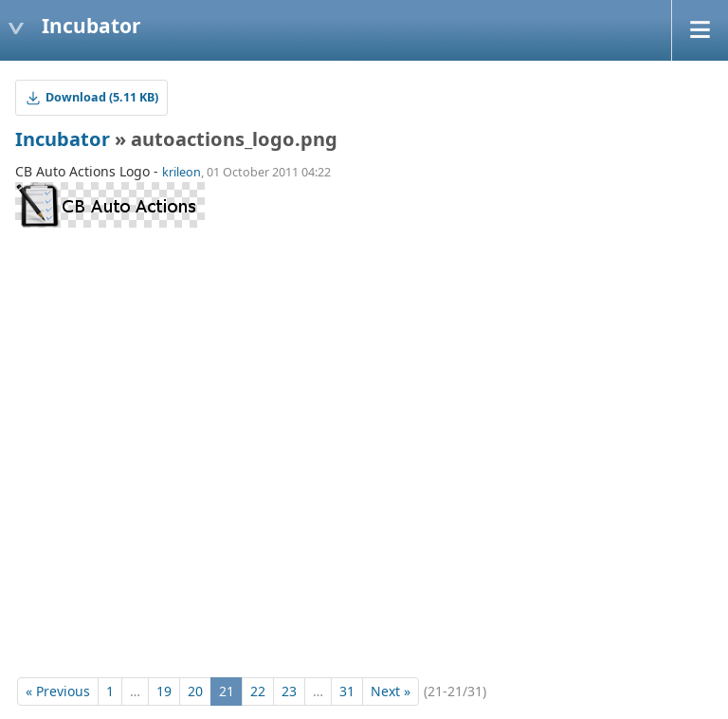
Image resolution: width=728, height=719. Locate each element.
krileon (182, 172)
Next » (391, 691)
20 (195, 691)
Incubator (63, 139)
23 (289, 691)
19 (164, 691)
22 (258, 691)
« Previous (58, 691)
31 (347, 691)
